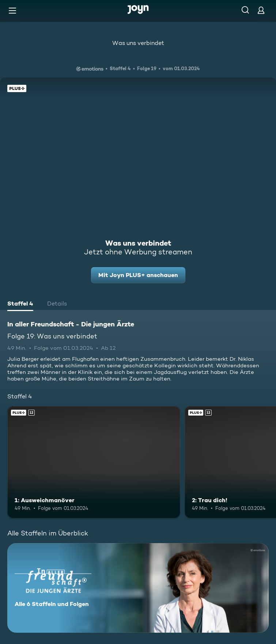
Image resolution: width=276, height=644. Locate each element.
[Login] (261, 10)
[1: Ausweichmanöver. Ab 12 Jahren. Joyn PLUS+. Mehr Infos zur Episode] (94, 462)
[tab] (20, 304)
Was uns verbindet (138, 43)
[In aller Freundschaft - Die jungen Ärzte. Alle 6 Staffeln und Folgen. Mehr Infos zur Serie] (138, 588)
